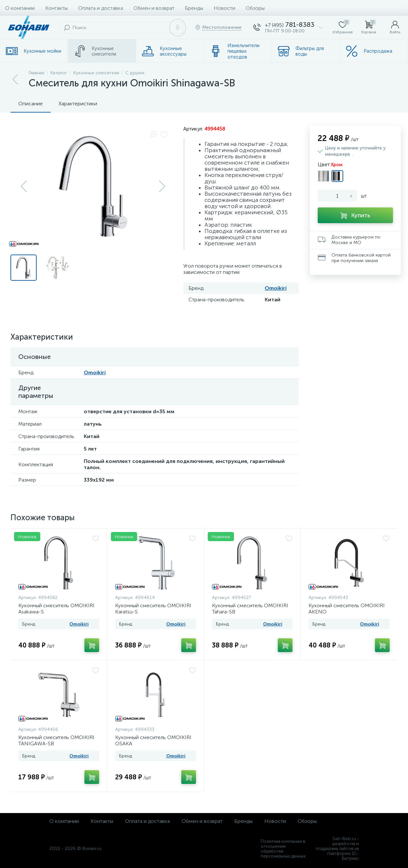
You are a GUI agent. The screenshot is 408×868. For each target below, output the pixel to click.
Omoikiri (276, 288)
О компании (20, 8)
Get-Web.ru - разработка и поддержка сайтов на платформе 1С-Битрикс (337, 849)
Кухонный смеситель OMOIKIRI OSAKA (153, 740)
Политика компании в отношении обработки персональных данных (283, 849)
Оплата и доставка (101, 8)
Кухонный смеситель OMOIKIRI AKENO (347, 609)
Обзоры (255, 8)
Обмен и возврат (154, 8)
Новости (224, 8)
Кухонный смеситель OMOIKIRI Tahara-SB (250, 609)
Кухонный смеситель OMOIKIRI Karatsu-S (153, 609)
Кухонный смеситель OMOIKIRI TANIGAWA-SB (56, 740)
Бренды (194, 8)
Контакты (56, 8)
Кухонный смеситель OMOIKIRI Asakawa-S (56, 609)
